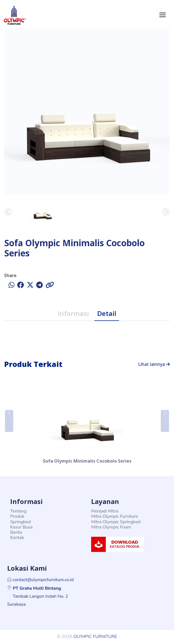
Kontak (17, 538)
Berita (16, 532)
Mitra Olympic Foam (111, 527)
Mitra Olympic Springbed (116, 522)
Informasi (73, 313)
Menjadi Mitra (105, 511)
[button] (9, 421)
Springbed (20, 522)
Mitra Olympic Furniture (114, 516)
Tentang (18, 511)
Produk (17, 516)
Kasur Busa (21, 527)
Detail (107, 313)
